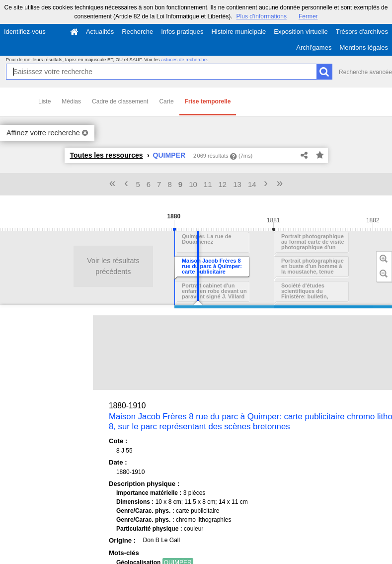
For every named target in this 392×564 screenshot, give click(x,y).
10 (193, 184)
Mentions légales (364, 47)
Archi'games (314, 47)
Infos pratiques (182, 32)
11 (208, 184)
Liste (44, 101)
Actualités (100, 32)
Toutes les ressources (107, 155)
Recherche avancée (365, 72)
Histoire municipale (238, 32)
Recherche (137, 32)
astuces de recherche (184, 59)
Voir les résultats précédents (54, 266)
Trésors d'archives (362, 32)
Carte (166, 101)
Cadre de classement (120, 101)
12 (223, 184)
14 (252, 184)
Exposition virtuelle (301, 32)
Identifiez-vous (25, 32)
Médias (71, 101)
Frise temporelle (208, 101)
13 (237, 184)
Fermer (308, 16)
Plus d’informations (262, 16)
